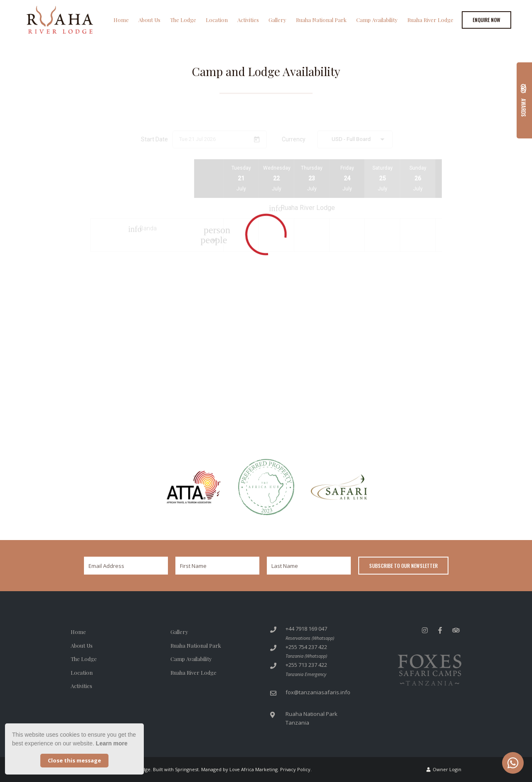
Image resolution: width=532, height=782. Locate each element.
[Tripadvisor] (456, 630)
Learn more (112, 743)
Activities (248, 20)
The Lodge (183, 20)
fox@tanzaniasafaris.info (318, 692)
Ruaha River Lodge (430, 20)
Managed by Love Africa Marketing (239, 769)
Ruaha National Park (321, 20)
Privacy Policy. (296, 769)
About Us (149, 20)
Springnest (187, 769)
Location (217, 20)
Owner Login (444, 769)
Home (121, 20)
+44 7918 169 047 (306, 629)
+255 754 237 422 (306, 647)
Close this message (74, 760)
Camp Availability (377, 20)
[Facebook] (440, 630)
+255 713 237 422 (306, 665)
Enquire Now (486, 20)
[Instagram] (425, 630)
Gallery (277, 20)
